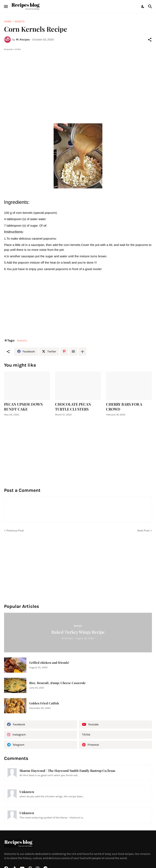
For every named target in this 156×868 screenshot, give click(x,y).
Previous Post (15, 531)
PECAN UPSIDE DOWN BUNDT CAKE (23, 407)
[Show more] (82, 352)
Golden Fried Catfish (44, 703)
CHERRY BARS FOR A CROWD (124, 407)
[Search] (151, 7)
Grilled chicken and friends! (49, 663)
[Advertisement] (78, 80)
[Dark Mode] (143, 7)
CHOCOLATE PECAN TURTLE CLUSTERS (73, 407)
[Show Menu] (6, 7)
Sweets (20, 21)
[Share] (150, 40)
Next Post (143, 531)
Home (8, 21)
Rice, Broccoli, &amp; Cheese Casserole (57, 683)
